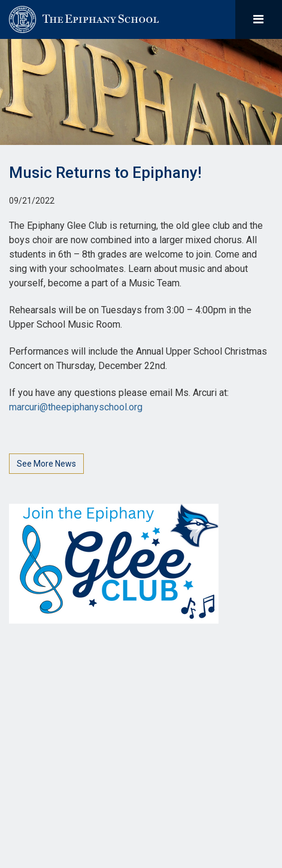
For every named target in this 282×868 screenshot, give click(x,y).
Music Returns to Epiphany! (105, 173)
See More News (46, 464)
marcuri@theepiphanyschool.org (76, 407)
